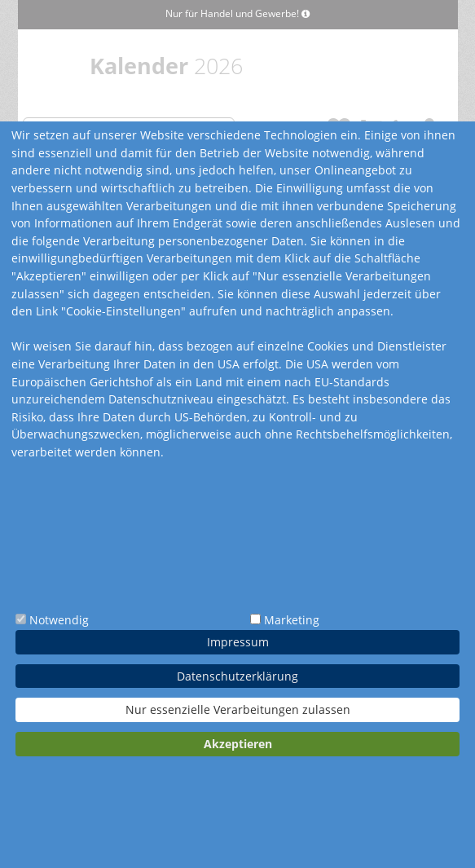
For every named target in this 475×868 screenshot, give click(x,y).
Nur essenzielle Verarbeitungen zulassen (238, 709)
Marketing (292, 620)
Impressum (238, 642)
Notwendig (59, 620)
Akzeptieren (238, 744)
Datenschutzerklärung (237, 676)
